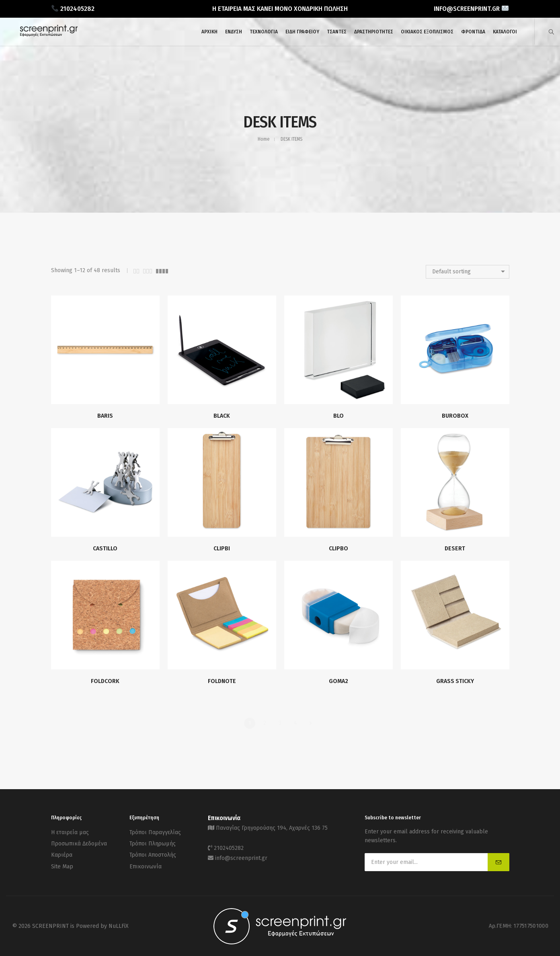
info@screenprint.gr (241, 855)
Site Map (62, 862)
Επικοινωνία (146, 862)
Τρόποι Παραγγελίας (155, 832)
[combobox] (468, 272)
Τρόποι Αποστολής (153, 852)
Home (264, 139)
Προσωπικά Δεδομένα (79, 842)
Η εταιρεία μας (70, 832)
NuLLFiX (119, 926)
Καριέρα (62, 852)
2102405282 (229, 846)
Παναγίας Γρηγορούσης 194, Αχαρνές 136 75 (272, 827)
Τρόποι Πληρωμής (153, 842)
